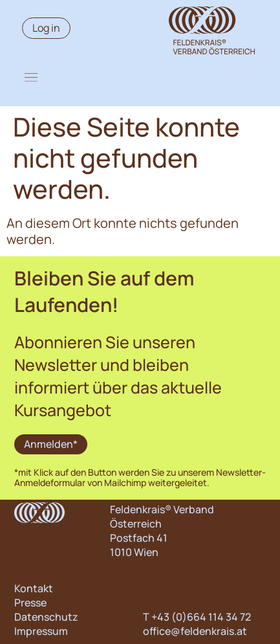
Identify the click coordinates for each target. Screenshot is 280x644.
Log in (46, 28)
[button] (31, 77)
